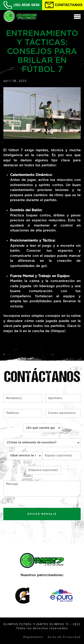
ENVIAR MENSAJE (42, 514)
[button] (77, 16)
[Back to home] (20, 16)
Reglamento (33, 637)
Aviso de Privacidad (64, 637)
